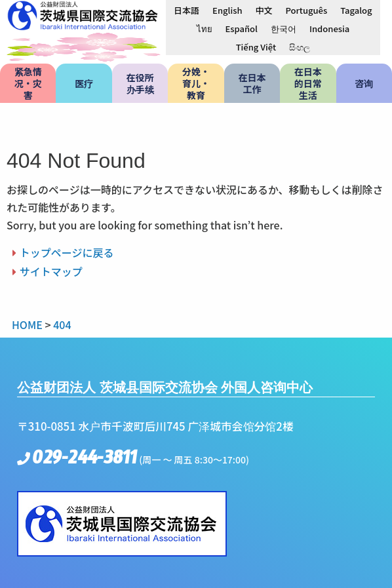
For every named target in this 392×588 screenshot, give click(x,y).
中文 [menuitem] (264, 10)
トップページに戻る (67, 252)
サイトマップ (51, 271)
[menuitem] (186, 10)
